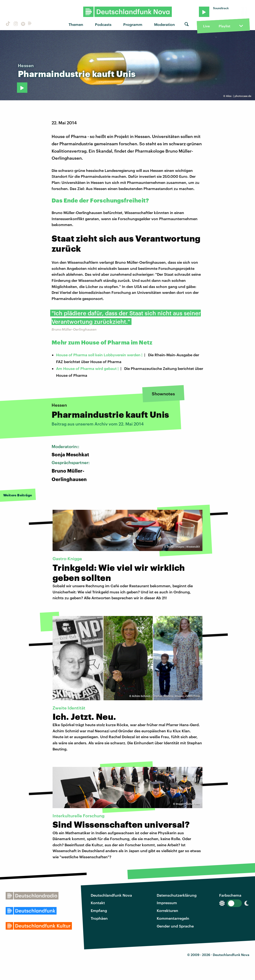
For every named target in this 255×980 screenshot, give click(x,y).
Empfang (99, 910)
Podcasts (103, 24)
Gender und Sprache (175, 926)
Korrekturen (167, 910)
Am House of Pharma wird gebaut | (87, 368)
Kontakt (98, 903)
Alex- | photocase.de (239, 96)
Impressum (167, 903)
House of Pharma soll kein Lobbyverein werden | (99, 355)
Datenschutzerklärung (177, 895)
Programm (133, 24)
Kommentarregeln (173, 918)
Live (206, 26)
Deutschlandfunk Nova (111, 895)
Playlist (224, 26)
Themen (76, 24)
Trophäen (99, 918)
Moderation (165, 24)
